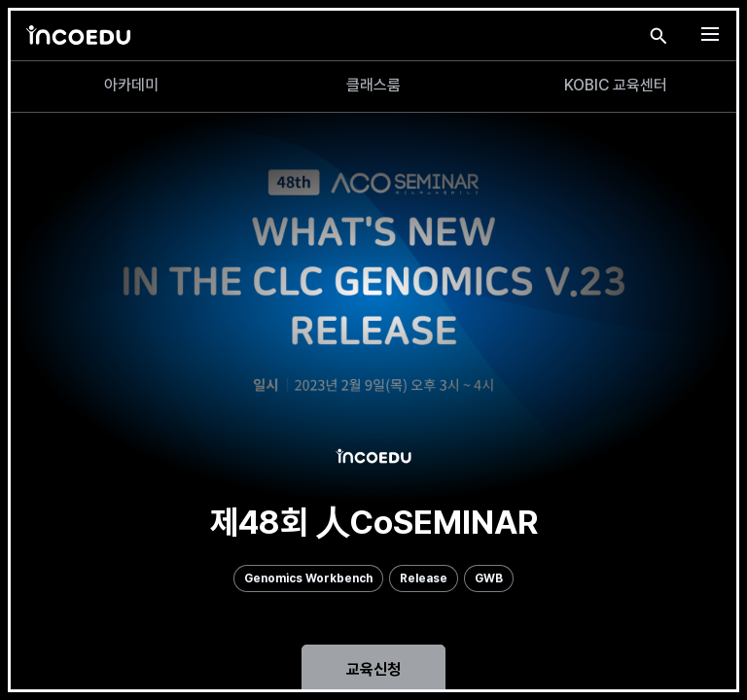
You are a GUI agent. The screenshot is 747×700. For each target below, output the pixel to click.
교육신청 (373, 669)
